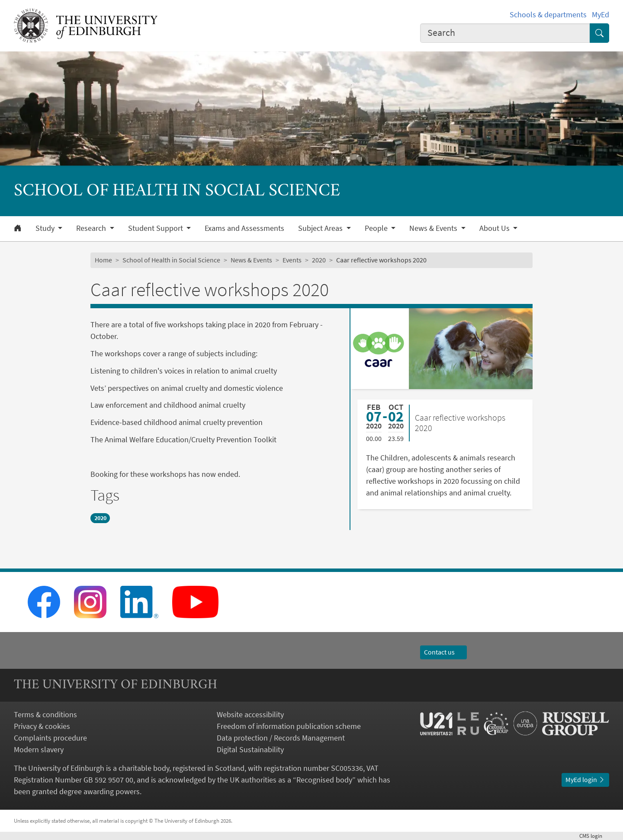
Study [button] (46, 228)
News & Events (251, 260)
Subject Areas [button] (321, 228)
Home (103, 260)
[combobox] (505, 33)
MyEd (601, 14)
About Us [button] (495, 228)
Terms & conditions (45, 714)
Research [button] (92, 228)
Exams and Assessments (244, 228)
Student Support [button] (156, 228)
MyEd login (585, 779)
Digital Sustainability (250, 749)
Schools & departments (548, 14)
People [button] (377, 228)
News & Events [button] (434, 228)
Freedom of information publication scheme (289, 726)
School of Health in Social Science (171, 260)
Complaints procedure (50, 738)
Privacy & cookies (42, 726)
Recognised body (324, 780)
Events (292, 260)
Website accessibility (250, 714)
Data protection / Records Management (281, 738)
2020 (319, 260)
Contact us (443, 652)
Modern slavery (39, 749)
